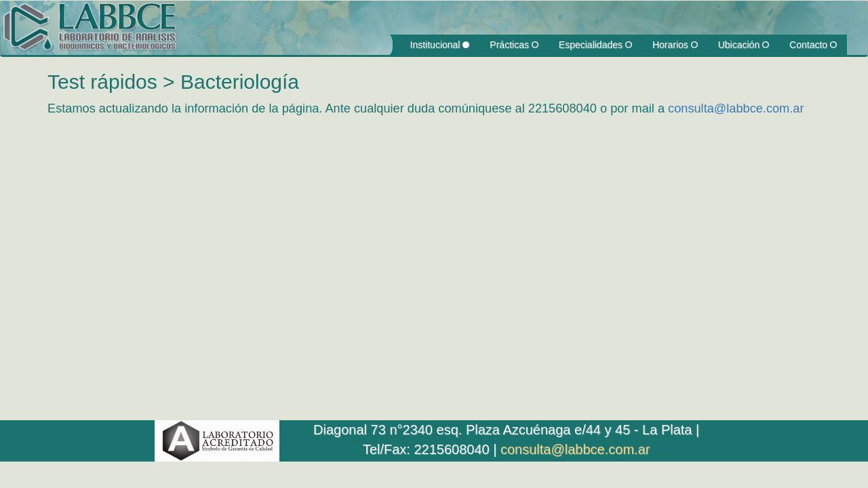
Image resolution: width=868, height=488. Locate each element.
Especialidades (595, 45)
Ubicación (744, 45)
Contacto (813, 45)
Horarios (675, 45)
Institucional (440, 45)
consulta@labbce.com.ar (736, 108)
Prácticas (514, 45)
